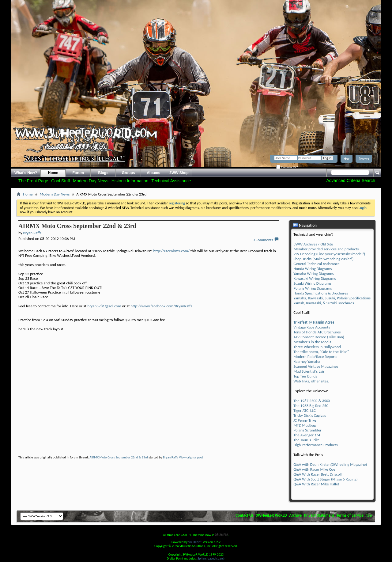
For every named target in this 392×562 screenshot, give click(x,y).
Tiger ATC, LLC (305, 410)
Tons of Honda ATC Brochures (317, 332)
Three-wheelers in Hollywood (317, 347)
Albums (153, 173)
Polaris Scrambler (307, 430)
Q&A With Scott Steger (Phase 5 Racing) (325, 479)
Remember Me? (287, 167)
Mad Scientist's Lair (309, 371)
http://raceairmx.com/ (171, 251)
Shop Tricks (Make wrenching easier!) (323, 259)
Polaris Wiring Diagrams (313, 288)
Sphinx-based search (211, 558)
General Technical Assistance (317, 264)
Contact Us (244, 515)
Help (347, 159)
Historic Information (130, 181)
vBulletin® (195, 542)
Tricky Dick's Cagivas (310, 415)
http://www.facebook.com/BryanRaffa (161, 306)
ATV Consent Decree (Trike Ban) (319, 337)
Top (369, 515)
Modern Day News (91, 181)
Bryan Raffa (171, 457)
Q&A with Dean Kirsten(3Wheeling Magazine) (330, 464)
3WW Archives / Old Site (313, 244)
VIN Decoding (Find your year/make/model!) (329, 254)
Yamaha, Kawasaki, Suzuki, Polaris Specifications (332, 298)
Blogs (103, 173)
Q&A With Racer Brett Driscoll (317, 474)
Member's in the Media (312, 342)
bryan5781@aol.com (104, 306)
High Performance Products (315, 445)
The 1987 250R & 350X (312, 401)
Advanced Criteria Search (351, 180)
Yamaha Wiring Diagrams (314, 273)
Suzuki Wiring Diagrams (312, 283)
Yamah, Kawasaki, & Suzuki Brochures (324, 303)
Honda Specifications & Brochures (321, 293)
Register (364, 159)
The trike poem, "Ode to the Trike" (321, 352)
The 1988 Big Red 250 (311, 406)
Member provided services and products (326, 249)
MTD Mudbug (305, 425)
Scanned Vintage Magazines (316, 366)
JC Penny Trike (305, 420)
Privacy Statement (319, 515)
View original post (191, 457)
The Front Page (33, 181)
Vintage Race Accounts (312, 327)
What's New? (26, 173)
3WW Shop (179, 173)
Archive (296, 515)
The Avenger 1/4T (308, 435)
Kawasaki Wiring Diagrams (315, 278)
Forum (78, 173)
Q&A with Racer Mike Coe (314, 469)
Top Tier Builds (305, 376)
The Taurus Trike (306, 440)
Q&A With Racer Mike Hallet (316, 484)
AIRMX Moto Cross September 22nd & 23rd (119, 457)
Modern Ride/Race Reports (315, 357)
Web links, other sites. (311, 381)
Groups (128, 173)
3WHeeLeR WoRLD (271, 515)
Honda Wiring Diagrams (313, 269)
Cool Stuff (60, 181)
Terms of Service (350, 515)
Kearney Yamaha (307, 361)
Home (53, 173)
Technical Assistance (171, 181)
